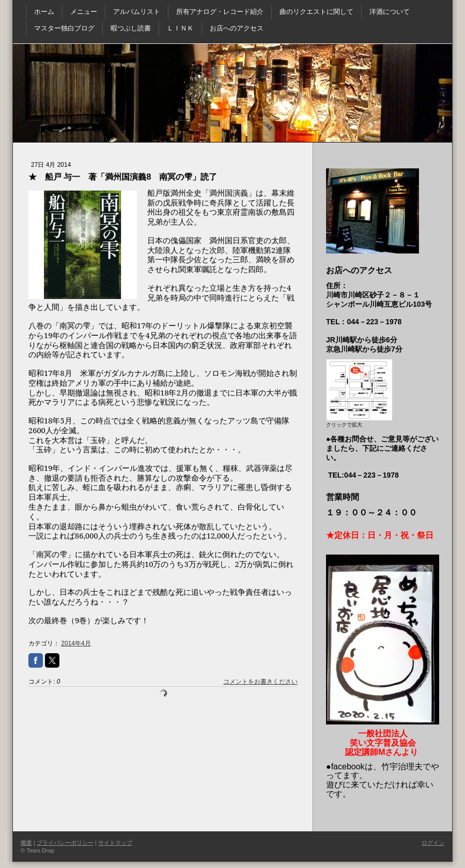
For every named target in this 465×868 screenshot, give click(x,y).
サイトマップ (115, 843)
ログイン (433, 843)
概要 (26, 843)
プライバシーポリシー (65, 843)
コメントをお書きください (260, 682)
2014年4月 (76, 643)
